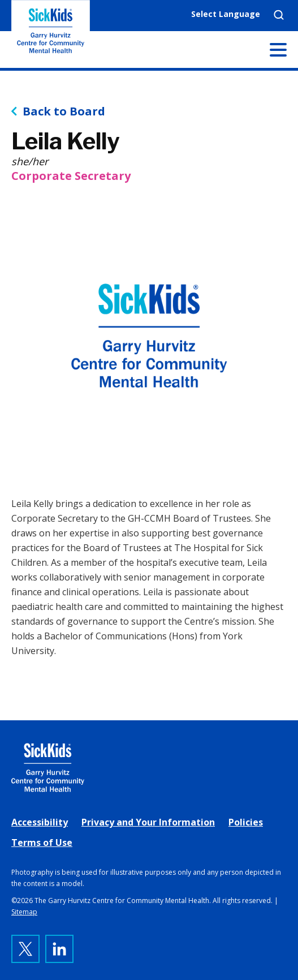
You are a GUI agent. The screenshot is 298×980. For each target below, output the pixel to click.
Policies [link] (246, 822)
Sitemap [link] (24, 912)
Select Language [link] (226, 14)
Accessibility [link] (40, 822)
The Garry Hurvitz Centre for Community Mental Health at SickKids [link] (51, 34)
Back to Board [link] (64, 111)
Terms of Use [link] (42, 843)
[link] (149, 768)
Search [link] (279, 15)
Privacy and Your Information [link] (148, 822)
